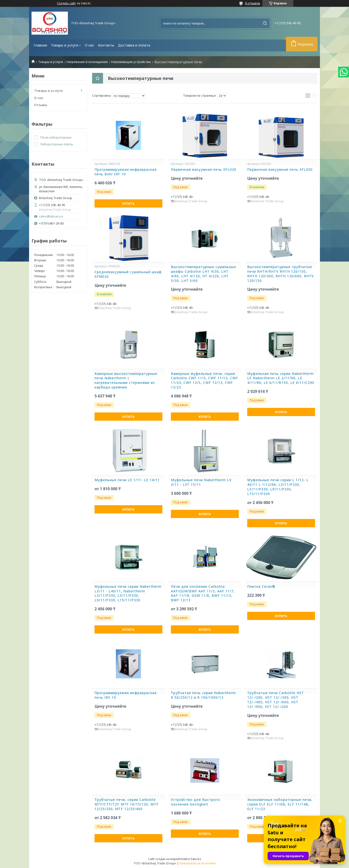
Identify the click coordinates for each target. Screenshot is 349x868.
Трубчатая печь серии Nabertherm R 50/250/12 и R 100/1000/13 (203, 695)
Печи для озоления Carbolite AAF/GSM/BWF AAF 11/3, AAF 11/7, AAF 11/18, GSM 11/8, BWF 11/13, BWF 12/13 (203, 593)
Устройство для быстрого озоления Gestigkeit (195, 802)
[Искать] (265, 23)
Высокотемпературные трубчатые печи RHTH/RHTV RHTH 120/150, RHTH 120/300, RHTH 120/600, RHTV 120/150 (280, 274)
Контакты (106, 45)
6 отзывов (253, 3)
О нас (89, 45)
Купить (128, 204)
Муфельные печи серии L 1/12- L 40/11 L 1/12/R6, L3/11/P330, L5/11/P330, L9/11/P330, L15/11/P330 (278, 487)
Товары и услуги (64, 45)
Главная (40, 45)
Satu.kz (196, 859)
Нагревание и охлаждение (87, 62)
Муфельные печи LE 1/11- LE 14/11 (127, 480)
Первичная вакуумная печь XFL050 (280, 170)
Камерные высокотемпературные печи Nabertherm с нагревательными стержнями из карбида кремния (126, 381)
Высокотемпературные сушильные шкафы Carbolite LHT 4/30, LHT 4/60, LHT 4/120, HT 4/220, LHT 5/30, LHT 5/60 (203, 274)
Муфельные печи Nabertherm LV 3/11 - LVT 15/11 (201, 482)
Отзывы (41, 105)
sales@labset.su (51, 216)
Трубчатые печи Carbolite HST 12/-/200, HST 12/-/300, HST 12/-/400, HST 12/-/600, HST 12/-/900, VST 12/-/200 (276, 700)
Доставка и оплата (134, 45)
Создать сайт (66, 3)
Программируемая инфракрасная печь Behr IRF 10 (126, 172)
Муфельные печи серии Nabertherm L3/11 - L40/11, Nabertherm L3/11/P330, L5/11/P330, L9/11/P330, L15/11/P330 (128, 593)
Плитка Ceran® (261, 587)
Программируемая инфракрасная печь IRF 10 (126, 695)
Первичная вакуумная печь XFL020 (204, 170)
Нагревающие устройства (131, 62)
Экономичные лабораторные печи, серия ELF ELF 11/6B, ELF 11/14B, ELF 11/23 (280, 804)
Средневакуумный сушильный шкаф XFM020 (128, 274)
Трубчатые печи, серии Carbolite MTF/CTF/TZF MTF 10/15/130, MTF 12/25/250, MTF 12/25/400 (127, 804)
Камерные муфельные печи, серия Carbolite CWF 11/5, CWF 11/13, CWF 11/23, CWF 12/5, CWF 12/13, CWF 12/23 (204, 381)
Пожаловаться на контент (198, 863)
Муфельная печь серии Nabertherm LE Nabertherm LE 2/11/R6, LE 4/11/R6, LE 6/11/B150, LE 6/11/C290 (281, 378)
